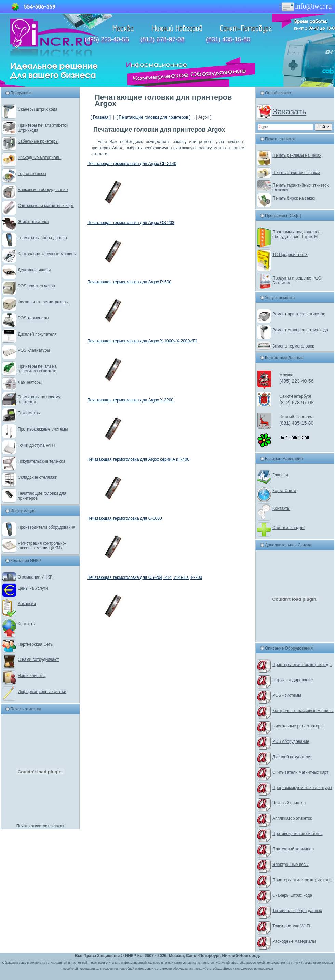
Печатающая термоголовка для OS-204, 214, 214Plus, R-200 (145, 577)
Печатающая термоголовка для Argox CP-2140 (132, 164)
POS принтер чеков (36, 286)
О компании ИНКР (35, 577)
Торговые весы (32, 174)
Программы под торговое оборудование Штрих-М (296, 234)
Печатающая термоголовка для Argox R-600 (129, 282)
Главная (280, 475)
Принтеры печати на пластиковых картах (37, 369)
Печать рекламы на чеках (297, 155)
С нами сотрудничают (38, 659)
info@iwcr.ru (305, 6)
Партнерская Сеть (35, 644)
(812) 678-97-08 (162, 39)
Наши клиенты (32, 676)
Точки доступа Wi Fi (36, 445)
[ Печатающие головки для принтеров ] (153, 117)
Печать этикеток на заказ (40, 826)
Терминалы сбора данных (43, 238)
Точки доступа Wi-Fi (291, 926)
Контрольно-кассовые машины (47, 254)
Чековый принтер (289, 803)
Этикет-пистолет (33, 222)
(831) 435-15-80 (228, 39)
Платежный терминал (293, 849)
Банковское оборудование (43, 190)
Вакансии (27, 604)
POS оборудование (291, 741)
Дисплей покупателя (37, 334)
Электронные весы (291, 865)
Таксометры (29, 413)
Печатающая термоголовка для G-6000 (125, 518)
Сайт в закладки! (289, 528)
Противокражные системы (43, 429)
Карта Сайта (284, 491)
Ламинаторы (30, 382)
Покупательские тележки (41, 461)
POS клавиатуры (34, 350)
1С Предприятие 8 (290, 255)
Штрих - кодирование (293, 680)
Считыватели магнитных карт (46, 206)
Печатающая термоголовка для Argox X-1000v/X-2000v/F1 (142, 341)
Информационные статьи (42, 692)
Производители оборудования (46, 527)
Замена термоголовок (293, 346)
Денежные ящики (34, 270)
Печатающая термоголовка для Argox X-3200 (130, 400)
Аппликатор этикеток (292, 818)
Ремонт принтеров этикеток (299, 314)
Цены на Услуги (33, 588)
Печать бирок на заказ (294, 198)
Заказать (289, 112)
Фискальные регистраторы (43, 302)
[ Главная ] (101, 117)
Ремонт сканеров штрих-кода (300, 330)
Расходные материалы (39, 158)
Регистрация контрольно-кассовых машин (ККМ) (42, 546)
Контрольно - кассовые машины (303, 711)
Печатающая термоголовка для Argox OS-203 (131, 223)
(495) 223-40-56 (107, 39)
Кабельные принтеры (38, 141)
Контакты (27, 624)
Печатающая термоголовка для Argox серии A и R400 (138, 459)
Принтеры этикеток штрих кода (302, 665)
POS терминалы (33, 318)
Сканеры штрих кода (38, 109)
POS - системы (287, 695)
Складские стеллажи (38, 477)
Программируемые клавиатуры (302, 788)
